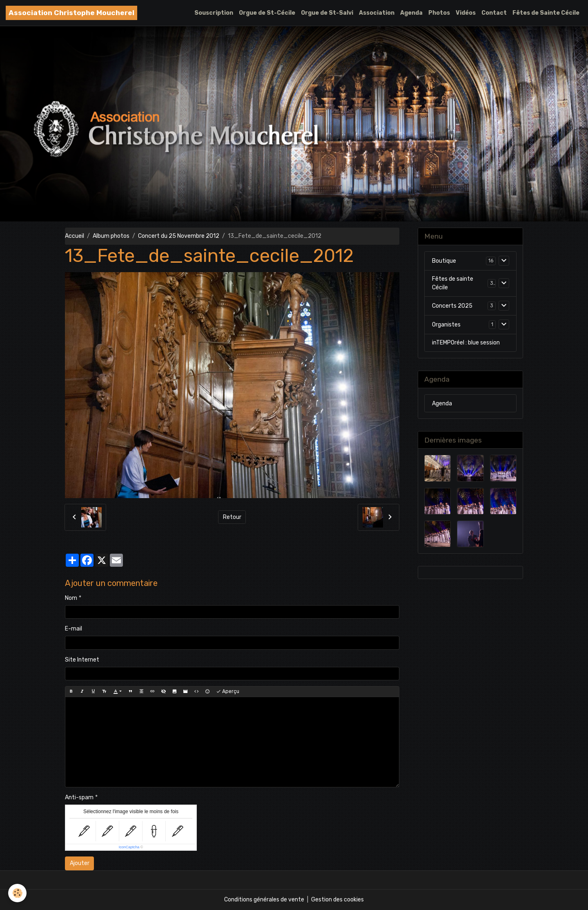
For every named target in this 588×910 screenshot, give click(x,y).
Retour (232, 517)
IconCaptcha (129, 847)
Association (377, 13)
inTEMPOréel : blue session (466, 343)
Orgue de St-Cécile (267, 13)
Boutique (444, 261)
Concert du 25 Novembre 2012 (179, 236)
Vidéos (466, 13)
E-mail (73, 629)
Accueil (75, 236)
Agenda (411, 13)
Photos (439, 13)
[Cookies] (17, 893)
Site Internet (82, 660)
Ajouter (80, 863)
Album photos (111, 236)
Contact (494, 13)
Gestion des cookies (337, 900)
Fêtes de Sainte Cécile (546, 13)
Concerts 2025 (452, 306)
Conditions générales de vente (264, 900)
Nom (71, 598)
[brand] (71, 13)
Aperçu (228, 692)
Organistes (446, 325)
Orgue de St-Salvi (327, 13)
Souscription (214, 13)
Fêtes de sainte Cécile (453, 283)
